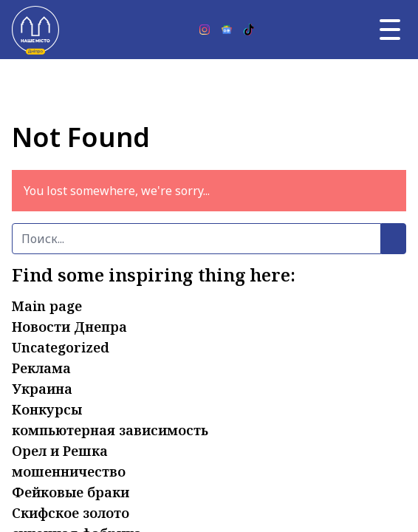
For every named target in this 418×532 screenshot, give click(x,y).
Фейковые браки (71, 492)
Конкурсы (47, 409)
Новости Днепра (69, 327)
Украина (42, 389)
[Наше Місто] (35, 30)
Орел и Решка (60, 451)
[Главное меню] (390, 30)
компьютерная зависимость (110, 430)
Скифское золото (71, 513)
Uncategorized (61, 347)
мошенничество (69, 471)
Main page (47, 306)
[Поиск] (196, 239)
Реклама (41, 368)
